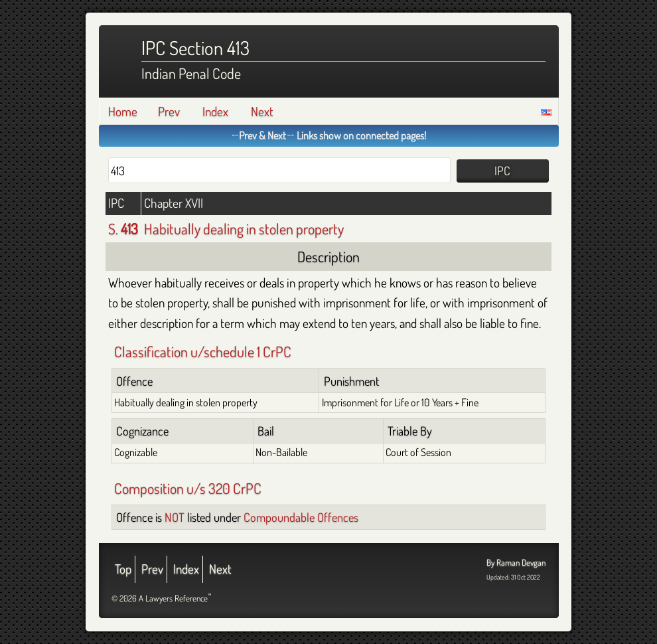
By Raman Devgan (516, 562)
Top (123, 569)
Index (215, 111)
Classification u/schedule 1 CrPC (203, 351)
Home (123, 111)
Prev (169, 111)
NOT (175, 517)
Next (262, 111)
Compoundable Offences (301, 517)
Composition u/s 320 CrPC (188, 488)
